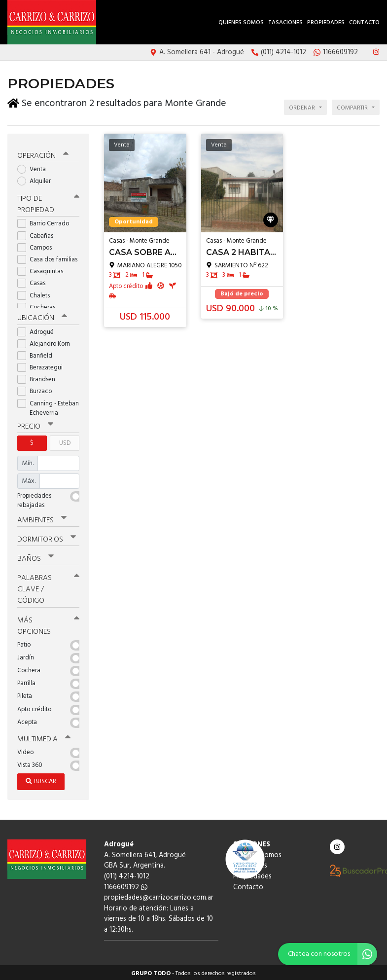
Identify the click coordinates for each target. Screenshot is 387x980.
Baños (35, 557)
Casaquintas (43, 270)
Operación (43, 154)
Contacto (364, 23)
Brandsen (39, 378)
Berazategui (43, 366)
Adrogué (39, 330)
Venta (35, 167)
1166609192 (126, 885)
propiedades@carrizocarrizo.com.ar (159, 896)
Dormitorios (47, 538)
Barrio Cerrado (46, 222)
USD (65, 441)
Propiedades (326, 23)
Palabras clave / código (48, 587)
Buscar (41, 780)
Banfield (38, 354)
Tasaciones (285, 23)
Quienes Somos (241, 23)
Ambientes (42, 518)
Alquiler (37, 179)
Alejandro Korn (47, 342)
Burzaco (38, 390)
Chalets (37, 294)
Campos (38, 246)
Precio (35, 425)
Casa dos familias (48, 258)
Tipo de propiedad (48, 203)
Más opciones (48, 624)
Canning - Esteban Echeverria (48, 406)
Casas (35, 282)
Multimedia (44, 737)
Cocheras (39, 306)
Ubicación (42, 317)
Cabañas (38, 234)
